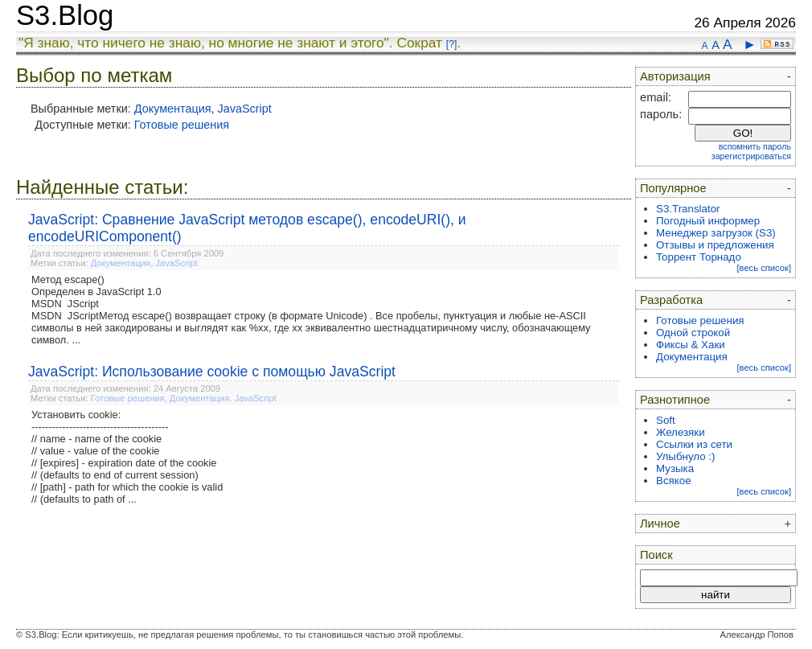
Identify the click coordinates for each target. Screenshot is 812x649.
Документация (173, 109)
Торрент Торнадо (699, 257)
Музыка (675, 468)
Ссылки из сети (694, 444)
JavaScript (245, 109)
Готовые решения (182, 125)
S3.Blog (65, 15)
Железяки (681, 432)
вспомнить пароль (755, 146)
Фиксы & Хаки (691, 345)
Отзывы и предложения (715, 245)
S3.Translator (688, 209)
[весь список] (764, 268)
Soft (666, 420)
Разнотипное (675, 400)
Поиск (656, 555)
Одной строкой (693, 333)
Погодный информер (708, 221)
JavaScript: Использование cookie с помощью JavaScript (212, 372)
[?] (451, 44)
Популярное (673, 188)
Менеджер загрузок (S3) (716, 233)
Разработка (671, 300)
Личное (660, 524)
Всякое (674, 481)
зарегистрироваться (751, 156)
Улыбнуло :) (685, 456)
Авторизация (675, 76)
